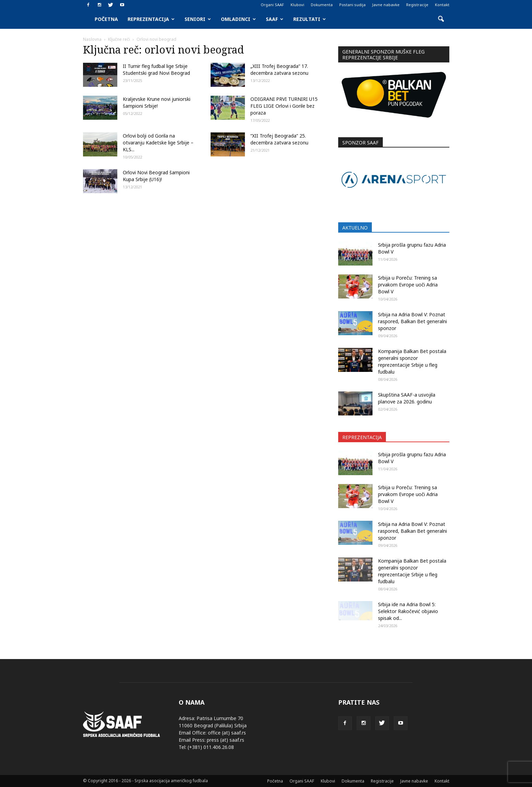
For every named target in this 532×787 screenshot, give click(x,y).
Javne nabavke (386, 5)
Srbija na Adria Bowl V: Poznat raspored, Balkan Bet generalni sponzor (412, 321)
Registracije (417, 5)
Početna (106, 19)
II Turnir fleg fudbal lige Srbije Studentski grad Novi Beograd (156, 69)
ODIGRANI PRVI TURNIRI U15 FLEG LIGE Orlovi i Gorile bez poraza (284, 106)
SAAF (275, 19)
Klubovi (297, 5)
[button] (441, 19)
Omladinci (238, 19)
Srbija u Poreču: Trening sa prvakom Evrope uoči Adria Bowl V (408, 285)
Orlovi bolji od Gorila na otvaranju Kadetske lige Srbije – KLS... (158, 143)
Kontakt (442, 5)
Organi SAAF (272, 5)
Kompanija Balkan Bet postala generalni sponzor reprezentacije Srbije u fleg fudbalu (412, 361)
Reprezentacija (151, 19)
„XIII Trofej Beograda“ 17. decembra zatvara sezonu (279, 69)
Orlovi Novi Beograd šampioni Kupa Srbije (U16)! (156, 176)
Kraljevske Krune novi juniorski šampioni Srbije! (157, 102)
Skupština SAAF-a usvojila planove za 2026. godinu (407, 398)
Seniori (198, 19)
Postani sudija (352, 5)
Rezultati (310, 19)
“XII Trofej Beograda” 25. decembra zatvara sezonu (279, 139)
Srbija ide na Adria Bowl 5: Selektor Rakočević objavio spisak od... (408, 611)
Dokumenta (322, 5)
